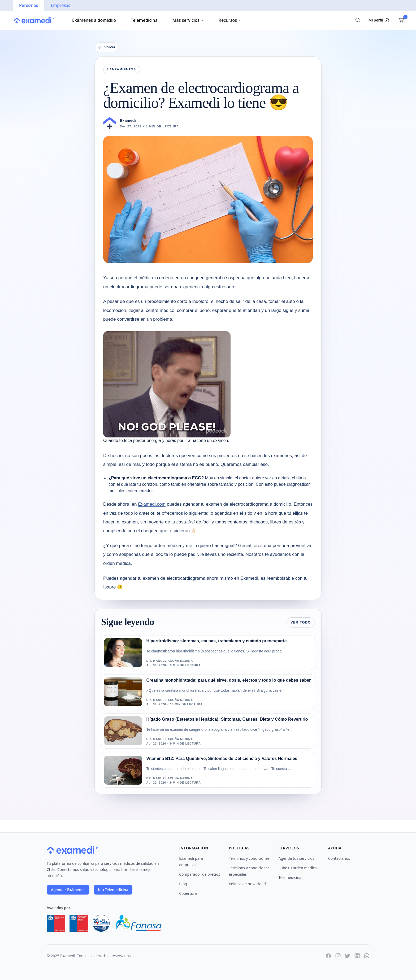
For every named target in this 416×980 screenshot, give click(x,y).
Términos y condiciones (249, 858)
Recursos (230, 20)
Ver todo (301, 622)
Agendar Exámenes (68, 890)
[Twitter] (348, 956)
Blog (183, 884)
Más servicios (188, 20)
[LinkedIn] (357, 956)
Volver (107, 47)
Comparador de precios (200, 874)
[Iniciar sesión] (380, 20)
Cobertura (188, 893)
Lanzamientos (122, 69)
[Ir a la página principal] (34, 20)
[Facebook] (328, 956)
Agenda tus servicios (296, 858)
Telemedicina (144, 20)
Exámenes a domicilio (94, 20)
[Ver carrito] (401, 20)
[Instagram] (338, 956)
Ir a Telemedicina (113, 890)
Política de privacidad (247, 884)
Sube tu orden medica (298, 868)
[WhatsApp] (367, 956)
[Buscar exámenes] (358, 20)
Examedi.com (152, 504)
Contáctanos (339, 858)
